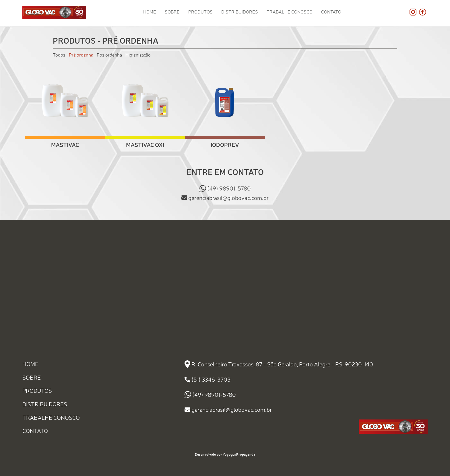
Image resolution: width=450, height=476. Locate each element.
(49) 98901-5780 (229, 188)
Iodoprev (225, 144)
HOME (150, 12)
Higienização (138, 55)
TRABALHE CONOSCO (290, 12)
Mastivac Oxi (145, 144)
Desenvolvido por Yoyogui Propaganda (225, 454)
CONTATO (331, 12)
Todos (59, 55)
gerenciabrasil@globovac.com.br (228, 198)
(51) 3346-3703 (211, 379)
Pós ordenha (109, 55)
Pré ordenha (81, 55)
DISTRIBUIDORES (240, 12)
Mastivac (65, 144)
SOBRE (172, 12)
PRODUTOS (200, 12)
